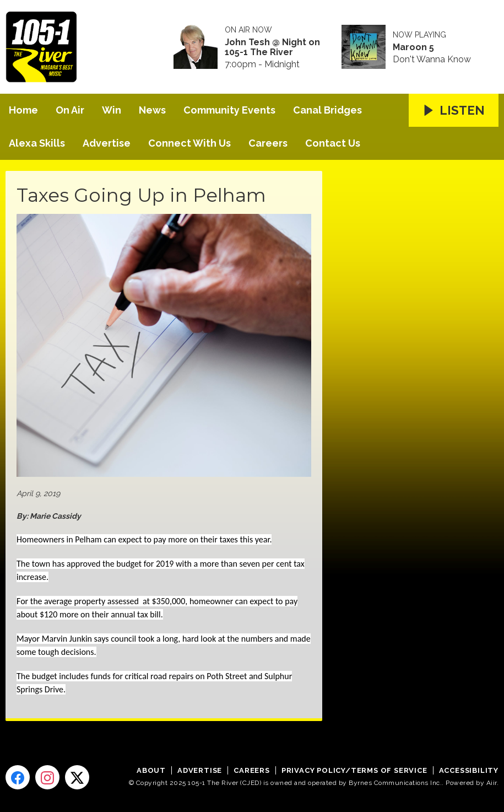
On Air (70, 110)
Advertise (107, 143)
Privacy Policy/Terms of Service (354, 770)
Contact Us (333, 143)
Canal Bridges (327, 110)
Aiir (492, 783)
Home (23, 110)
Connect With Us (189, 143)
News (152, 110)
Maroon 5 (413, 47)
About (151, 770)
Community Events (229, 110)
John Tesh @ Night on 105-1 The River (272, 47)
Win (112, 110)
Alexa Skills (37, 143)
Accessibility (469, 770)
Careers (268, 143)
